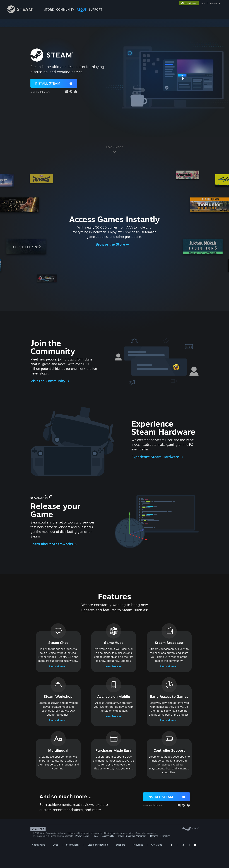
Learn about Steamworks (52, 544)
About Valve (38, 845)
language (214, 3)
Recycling (138, 845)
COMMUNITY (65, 10)
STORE (49, 10)
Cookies (166, 836)
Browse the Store (111, 244)
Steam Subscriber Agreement (132, 836)
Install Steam (48, 83)
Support (120, 845)
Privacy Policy (82, 836)
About (82, 10)
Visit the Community (48, 381)
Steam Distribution (98, 845)
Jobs (56, 845)
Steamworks (73, 845)
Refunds (154, 836)
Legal (96, 836)
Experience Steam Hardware (156, 457)
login (203, 3)
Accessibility (108, 836)
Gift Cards (157, 845)
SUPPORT (96, 10)
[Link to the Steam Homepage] (23, 12)
